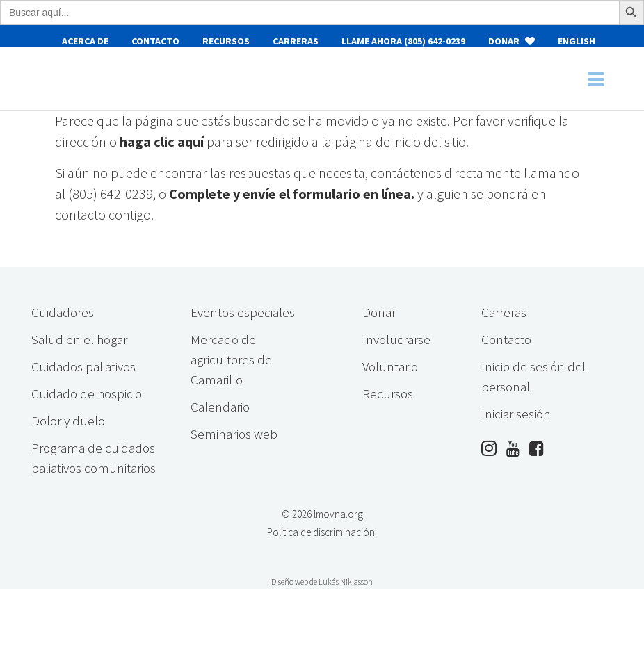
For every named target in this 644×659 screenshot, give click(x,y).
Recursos (226, 41)
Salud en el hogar (79, 339)
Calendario (220, 407)
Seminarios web (234, 434)
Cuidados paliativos (83, 366)
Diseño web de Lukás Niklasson (322, 581)
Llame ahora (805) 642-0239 (403, 41)
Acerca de (85, 41)
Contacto (155, 41)
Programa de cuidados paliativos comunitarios (94, 458)
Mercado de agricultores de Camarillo (231, 359)
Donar (512, 41)
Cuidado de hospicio (87, 393)
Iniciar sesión (516, 414)
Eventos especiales (243, 312)
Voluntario (390, 366)
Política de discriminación (321, 532)
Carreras (296, 41)
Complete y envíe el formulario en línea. (292, 194)
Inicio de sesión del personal (533, 376)
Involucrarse (396, 339)
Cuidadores (63, 312)
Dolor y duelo (68, 421)
